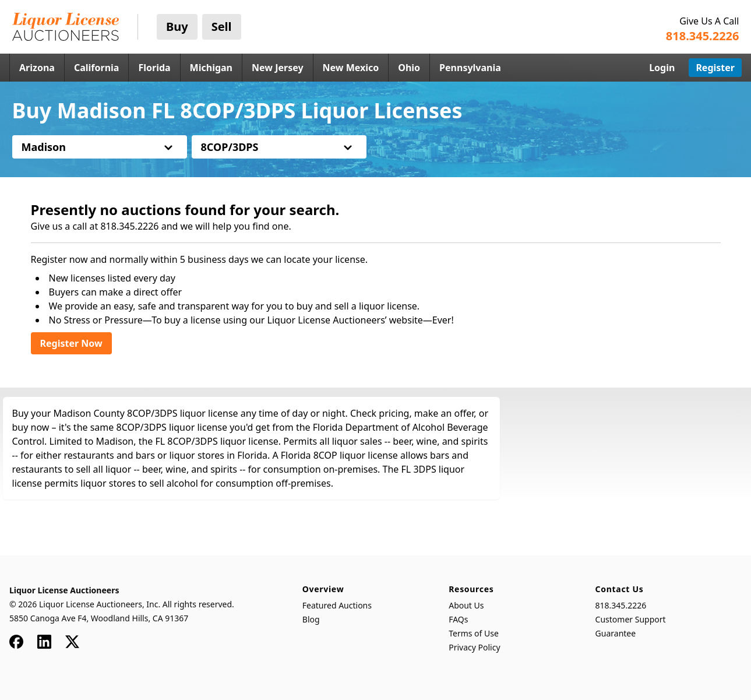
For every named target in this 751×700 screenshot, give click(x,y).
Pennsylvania (470, 68)
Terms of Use (474, 633)
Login (662, 68)
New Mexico (351, 68)
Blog (311, 619)
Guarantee (616, 633)
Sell (222, 27)
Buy (177, 27)
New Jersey (278, 68)
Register (715, 68)
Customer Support (631, 619)
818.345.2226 (621, 605)
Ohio (409, 68)
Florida (154, 68)
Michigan (211, 68)
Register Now (71, 343)
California (97, 68)
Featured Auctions (337, 605)
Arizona (37, 68)
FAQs (458, 619)
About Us (466, 605)
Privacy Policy (474, 647)
